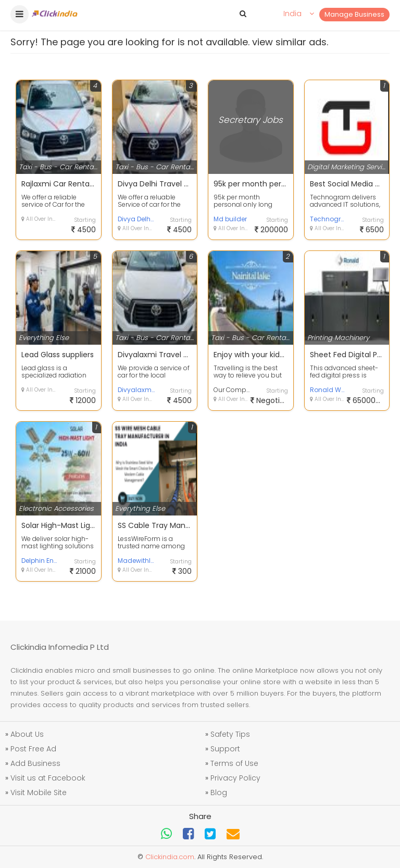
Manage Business (354, 14)
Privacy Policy (235, 778)
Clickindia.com (170, 857)
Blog (219, 792)
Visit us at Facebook (48, 778)
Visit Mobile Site (39, 792)
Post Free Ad (33, 749)
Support (225, 749)
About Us (27, 734)
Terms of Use (234, 763)
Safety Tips (230, 734)
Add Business (35, 763)
